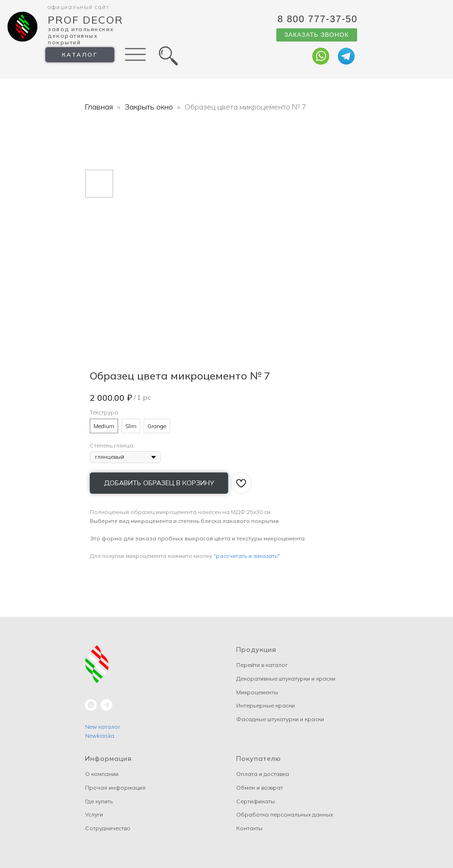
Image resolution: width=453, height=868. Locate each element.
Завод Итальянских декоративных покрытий (81, 36)
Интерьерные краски (265, 705)
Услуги (94, 814)
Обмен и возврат (260, 788)
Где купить (99, 801)
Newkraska (100, 736)
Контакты (249, 828)
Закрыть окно (150, 107)
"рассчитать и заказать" (247, 556)
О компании (102, 774)
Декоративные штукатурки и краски (286, 678)
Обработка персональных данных (285, 814)
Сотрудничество (108, 828)
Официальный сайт (78, 7)
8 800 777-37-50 (318, 19)
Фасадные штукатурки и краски (280, 719)
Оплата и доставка (263, 774)
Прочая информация (115, 788)
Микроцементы (257, 692)
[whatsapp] (91, 705)
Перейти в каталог (262, 665)
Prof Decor (85, 20)
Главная (99, 107)
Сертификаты (256, 801)
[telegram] (107, 705)
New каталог (103, 727)
